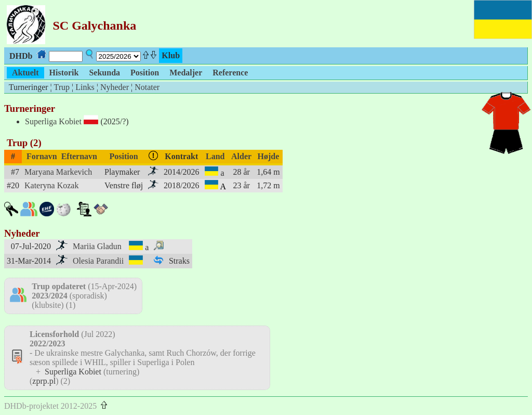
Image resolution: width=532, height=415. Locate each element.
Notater (147, 87)
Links (85, 87)
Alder (241, 156)
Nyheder (115, 87)
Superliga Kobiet (53, 121)
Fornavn (42, 156)
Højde (269, 156)
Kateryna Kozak (51, 185)
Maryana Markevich (58, 172)
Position (124, 156)
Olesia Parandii (98, 261)
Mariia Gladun (97, 246)
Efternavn (79, 156)
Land (215, 156)
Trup (62, 87)
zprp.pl (44, 381)
